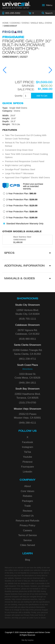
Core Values (27, 491)
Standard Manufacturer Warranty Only (25, 223)
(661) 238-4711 (27, 359)
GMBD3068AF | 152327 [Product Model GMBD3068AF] (15, 57)
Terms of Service (27, 535)
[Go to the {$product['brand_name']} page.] (13, 32)
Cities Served (27, 545)
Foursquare (27, 467)
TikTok (27, 452)
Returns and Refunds (27, 521)
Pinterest (27, 462)
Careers (27, 530)
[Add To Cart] (42, 96)
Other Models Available (22, 231)
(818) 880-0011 (27, 339)
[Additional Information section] (27, 266)
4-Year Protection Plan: (22, 211)
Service (27, 540)
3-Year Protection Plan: (22, 205)
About (27, 486)
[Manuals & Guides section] (27, 279)
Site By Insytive (27, 640)
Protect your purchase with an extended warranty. (33, 186)
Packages (27, 501)
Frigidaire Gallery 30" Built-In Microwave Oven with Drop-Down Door (27, 47)
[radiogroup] (27, 209)
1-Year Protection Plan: (21, 193)
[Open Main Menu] (47, 5)
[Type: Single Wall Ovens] (27, 108)
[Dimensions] (27, 120)
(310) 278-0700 (27, 403)
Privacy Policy (28, 525)
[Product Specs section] (27, 253)
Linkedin (27, 472)
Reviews (27, 511)
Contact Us (27, 516)
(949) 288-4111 (27, 423)
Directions (27, 369)
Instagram (28, 447)
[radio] (20, 194)
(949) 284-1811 (27, 383)
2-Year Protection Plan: (22, 199)
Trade (28, 506)
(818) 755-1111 (27, 319)
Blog (27, 560)
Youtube (28, 457)
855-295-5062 (35, 591)
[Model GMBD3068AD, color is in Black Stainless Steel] (27, 240)
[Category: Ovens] (27, 111)
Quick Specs (13, 103)
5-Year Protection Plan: (22, 217)
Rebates (27, 496)
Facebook (27, 442)
